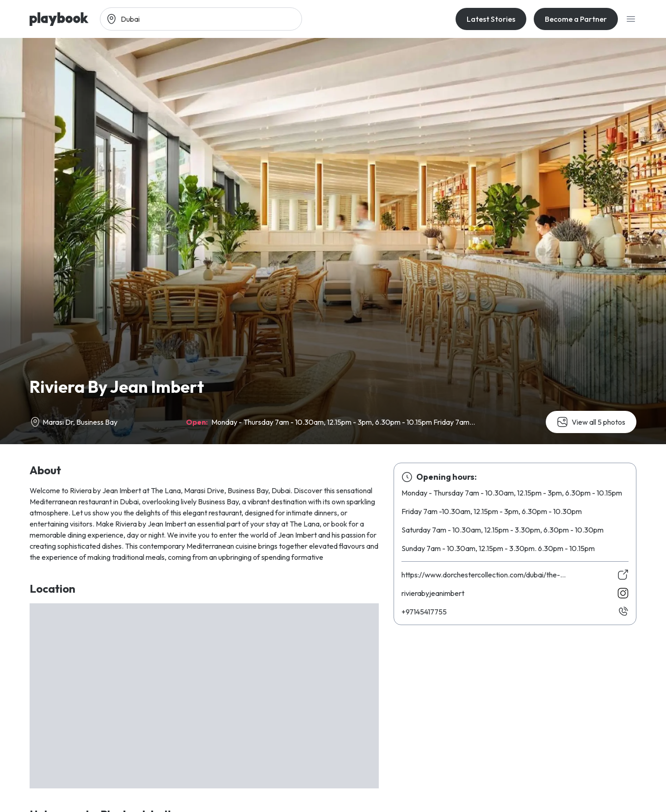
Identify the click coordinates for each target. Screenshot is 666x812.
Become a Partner (576, 19)
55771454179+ (424, 612)
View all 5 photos (591, 422)
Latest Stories (491, 19)
